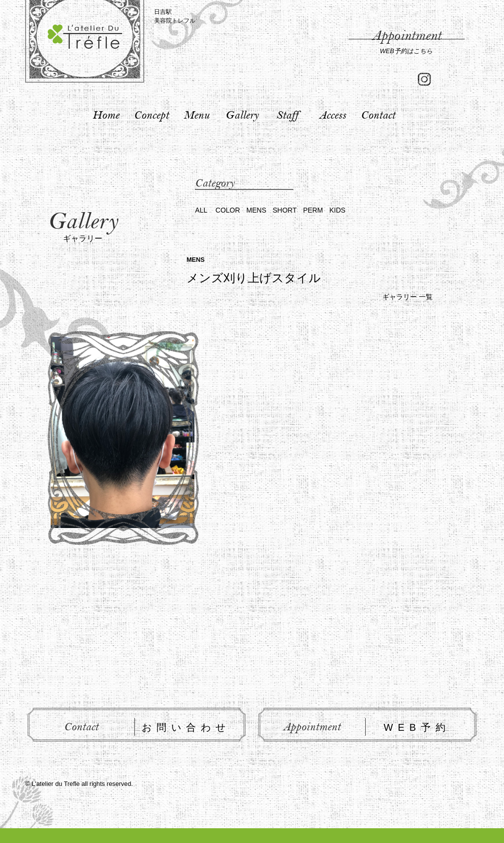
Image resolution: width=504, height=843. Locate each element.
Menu (196, 115)
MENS (256, 210)
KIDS (337, 210)
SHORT (285, 210)
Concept (151, 115)
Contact (378, 115)
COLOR (228, 210)
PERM (313, 210)
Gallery (242, 115)
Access (332, 115)
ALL (201, 210)
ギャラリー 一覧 (408, 297)
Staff (287, 115)
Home (106, 115)
